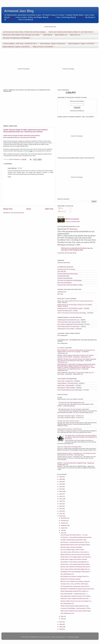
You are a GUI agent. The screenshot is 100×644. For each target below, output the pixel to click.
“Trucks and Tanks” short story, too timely (69, 322)
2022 (61, 487)
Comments (62, 211)
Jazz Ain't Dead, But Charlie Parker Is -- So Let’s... (74, 535)
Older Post (49, 209)
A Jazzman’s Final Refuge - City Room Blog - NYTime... (76, 608)
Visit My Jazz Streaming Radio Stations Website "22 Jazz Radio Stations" (71, 32)
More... (34, 156)
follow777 (64, 637)
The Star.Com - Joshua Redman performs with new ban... (76, 537)
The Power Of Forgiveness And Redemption (16, 38)
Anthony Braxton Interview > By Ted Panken (70, 429)
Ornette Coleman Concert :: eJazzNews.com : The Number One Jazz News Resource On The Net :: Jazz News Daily (77, 454)
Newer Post (8, 209)
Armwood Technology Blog (65, 278)
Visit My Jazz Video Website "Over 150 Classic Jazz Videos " (22, 35)
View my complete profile (73, 222)
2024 (61, 482)
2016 (61, 501)
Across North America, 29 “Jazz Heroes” (69, 326)
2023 (61, 484)
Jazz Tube (60, 294)
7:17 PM (19, 168)
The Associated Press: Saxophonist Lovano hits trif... (75, 586)
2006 (61, 624)
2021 (61, 489)
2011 (61, 513)
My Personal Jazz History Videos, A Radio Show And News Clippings (24, 32)
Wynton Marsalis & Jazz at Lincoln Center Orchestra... (76, 555)
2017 (61, 499)
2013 (61, 509)
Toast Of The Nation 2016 (65, 311)
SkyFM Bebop (48, 35)
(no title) (60, 397)
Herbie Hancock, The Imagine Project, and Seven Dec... (76, 557)
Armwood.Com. (12, 20)
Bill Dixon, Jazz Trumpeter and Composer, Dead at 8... (76, 581)
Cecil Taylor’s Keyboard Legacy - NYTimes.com (71, 416)
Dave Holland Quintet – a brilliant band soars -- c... (75, 594)
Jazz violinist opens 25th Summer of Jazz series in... (75, 552)
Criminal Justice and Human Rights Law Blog (70, 285)
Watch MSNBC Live (61, 35)
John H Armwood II (73, 219)
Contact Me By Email (50, 27)
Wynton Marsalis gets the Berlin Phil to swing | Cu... (75, 591)
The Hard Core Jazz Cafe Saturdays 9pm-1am (71, 402)
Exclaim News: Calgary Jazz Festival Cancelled (74, 559)
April (62, 619)
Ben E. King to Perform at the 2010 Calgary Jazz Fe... (75, 569)
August (63, 528)
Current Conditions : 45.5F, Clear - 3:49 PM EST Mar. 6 (20, 44)
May (62, 616)
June (62, 533)
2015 (61, 504)
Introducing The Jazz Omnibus (66, 329)
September (64, 525)
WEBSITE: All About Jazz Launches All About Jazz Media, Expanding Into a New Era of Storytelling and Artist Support (77, 360)
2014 (61, 506)
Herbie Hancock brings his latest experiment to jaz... (75, 606)
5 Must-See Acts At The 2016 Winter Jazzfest (70, 308)
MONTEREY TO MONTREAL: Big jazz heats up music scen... (78, 589)
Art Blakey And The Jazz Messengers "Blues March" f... (76, 572)
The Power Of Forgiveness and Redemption (70, 280)
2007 (61, 622)
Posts (61, 208)
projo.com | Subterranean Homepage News (69, 447)
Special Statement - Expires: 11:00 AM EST (16, 47)
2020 (61, 491)
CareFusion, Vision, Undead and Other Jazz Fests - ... (76, 599)
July (62, 530)
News (12, 17)
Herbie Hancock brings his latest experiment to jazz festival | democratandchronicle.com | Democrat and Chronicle (26, 131)
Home (29, 209)
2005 (61, 627)
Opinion (52, 17)
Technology (80, 17)
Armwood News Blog (63, 276)
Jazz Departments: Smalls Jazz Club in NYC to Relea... (76, 596)
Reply (9, 177)
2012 (61, 511)
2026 (61, 477)
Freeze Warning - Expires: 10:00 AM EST (53, 44)
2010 (61, 516)
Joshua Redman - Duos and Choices (68, 383)
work (31, 151)
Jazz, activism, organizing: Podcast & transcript (70, 324)
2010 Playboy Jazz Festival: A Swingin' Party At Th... (75, 576)
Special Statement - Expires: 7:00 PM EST (81, 44)
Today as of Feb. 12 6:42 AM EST (43, 47)
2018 (61, 496)
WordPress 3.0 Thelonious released (70, 579)
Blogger (77, 637)
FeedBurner (81, 111)
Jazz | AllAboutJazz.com (67, 574)
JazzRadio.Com (62, 292)
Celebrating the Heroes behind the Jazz (68, 320)
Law (35, 20)
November (64, 521)
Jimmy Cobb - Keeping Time (65, 381)
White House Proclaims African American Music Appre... (76, 611)
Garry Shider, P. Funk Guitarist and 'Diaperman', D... (75, 562)
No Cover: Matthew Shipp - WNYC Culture (72, 550)
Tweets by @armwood (64, 263)
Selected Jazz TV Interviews (67, 229)
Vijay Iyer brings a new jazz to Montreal (71, 547)
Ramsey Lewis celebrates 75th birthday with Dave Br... (76, 567)
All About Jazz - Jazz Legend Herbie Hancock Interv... (75, 564)
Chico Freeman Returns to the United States (70, 390)
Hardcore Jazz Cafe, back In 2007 (80, 238)
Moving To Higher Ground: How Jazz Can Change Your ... (77, 601)
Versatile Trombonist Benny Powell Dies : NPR (73, 540)
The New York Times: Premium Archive (68, 421)
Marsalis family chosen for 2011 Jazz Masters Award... (76, 545)
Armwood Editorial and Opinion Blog (67, 274)
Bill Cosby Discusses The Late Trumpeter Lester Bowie (74, 409)
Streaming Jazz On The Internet (66, 269)
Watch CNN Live (75, 35)
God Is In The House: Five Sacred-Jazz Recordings (72, 313)
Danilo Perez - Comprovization (66, 385)
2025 (61, 479)
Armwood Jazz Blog (19, 11)
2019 (61, 494)
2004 (61, 629)
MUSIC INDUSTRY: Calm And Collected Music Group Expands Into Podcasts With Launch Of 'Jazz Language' (76, 351)
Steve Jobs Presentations (64, 283)
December (64, 518)
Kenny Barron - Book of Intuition (66, 388)
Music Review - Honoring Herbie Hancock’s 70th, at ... (76, 542)
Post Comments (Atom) (17, 213)
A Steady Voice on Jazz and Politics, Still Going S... (75, 584)
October (63, 523)
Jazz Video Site (62, 271)
